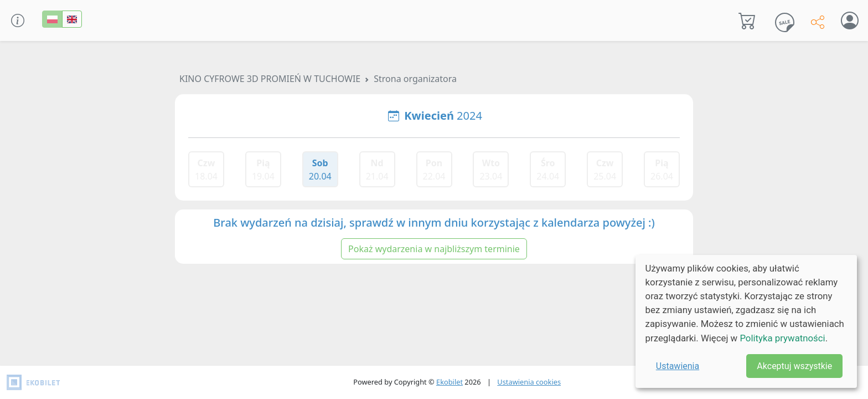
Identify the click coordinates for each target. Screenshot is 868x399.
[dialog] (746, 321)
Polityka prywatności (782, 338)
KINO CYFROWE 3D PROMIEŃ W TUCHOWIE (270, 79)
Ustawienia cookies (529, 382)
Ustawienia (678, 366)
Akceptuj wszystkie (794, 366)
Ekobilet (449, 382)
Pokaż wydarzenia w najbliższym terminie (434, 249)
